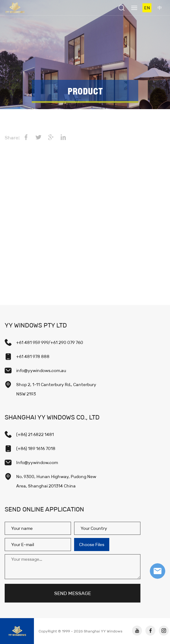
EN (147, 8)
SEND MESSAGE (73, 593)
